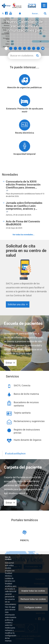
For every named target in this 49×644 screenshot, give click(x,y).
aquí (13, 607)
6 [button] (29, 48)
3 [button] (15, 48)
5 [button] (24, 48)
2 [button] (11, 48)
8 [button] (38, 48)
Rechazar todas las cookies (33, 599)
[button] (43, 48)
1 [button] (6, 48)
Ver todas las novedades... (24, 235)
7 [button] (34, 48)
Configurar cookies (33, 607)
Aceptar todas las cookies (33, 591)
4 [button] (20, 48)
